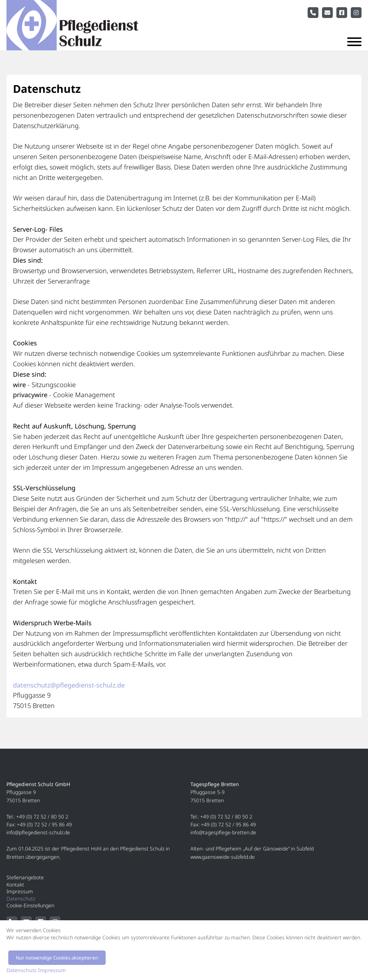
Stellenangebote (25, 877)
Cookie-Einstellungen (30, 905)
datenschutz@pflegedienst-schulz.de (69, 685)
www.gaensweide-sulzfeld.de (223, 857)
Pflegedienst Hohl (81, 849)
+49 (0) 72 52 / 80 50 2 (42, 816)
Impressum (20, 891)
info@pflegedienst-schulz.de (38, 832)
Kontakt (15, 884)
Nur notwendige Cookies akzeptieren (57, 958)
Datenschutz (21, 899)
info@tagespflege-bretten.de (223, 832)
